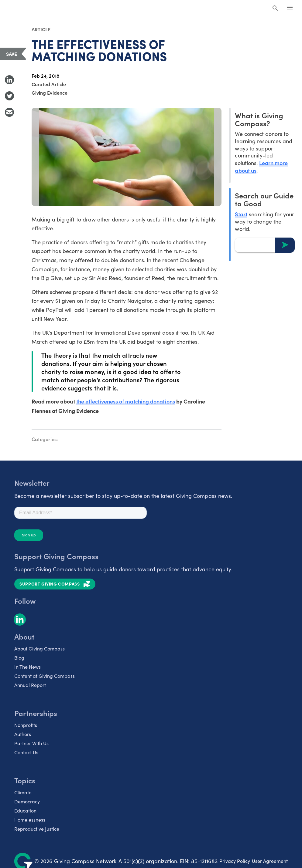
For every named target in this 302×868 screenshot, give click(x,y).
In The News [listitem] (27, 667)
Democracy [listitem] (27, 801)
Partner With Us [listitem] (31, 743)
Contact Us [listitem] (26, 752)
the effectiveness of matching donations (126, 401)
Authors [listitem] (23, 734)
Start (241, 214)
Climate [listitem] (23, 792)
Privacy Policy (235, 861)
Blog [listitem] (19, 658)
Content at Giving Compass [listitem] (45, 676)
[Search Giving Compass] (275, 8)
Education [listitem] (25, 811)
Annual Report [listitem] (30, 685)
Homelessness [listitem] (30, 820)
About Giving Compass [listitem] (39, 648)
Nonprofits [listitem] (26, 725)
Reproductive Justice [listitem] (37, 829)
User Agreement (270, 861)
